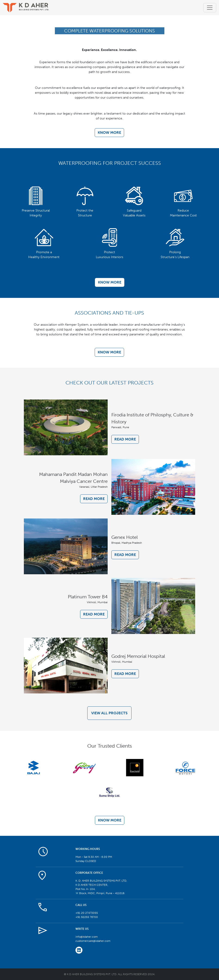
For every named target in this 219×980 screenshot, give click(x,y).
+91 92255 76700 (87, 917)
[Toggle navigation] (210, 8)
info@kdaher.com (87, 937)
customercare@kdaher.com (93, 941)
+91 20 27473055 (87, 913)
